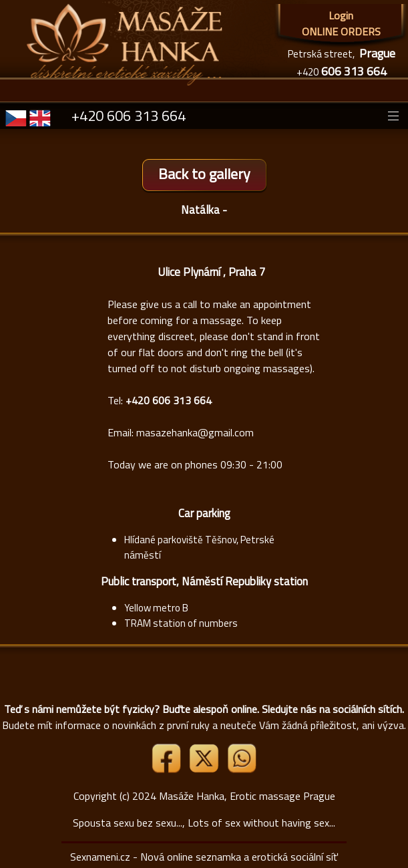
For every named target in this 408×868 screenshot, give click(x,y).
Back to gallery (204, 174)
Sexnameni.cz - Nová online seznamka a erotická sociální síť (204, 857)
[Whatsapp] (242, 769)
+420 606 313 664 (129, 116)
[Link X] (205, 769)
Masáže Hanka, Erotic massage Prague (247, 796)
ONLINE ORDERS (341, 31)
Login (341, 15)
